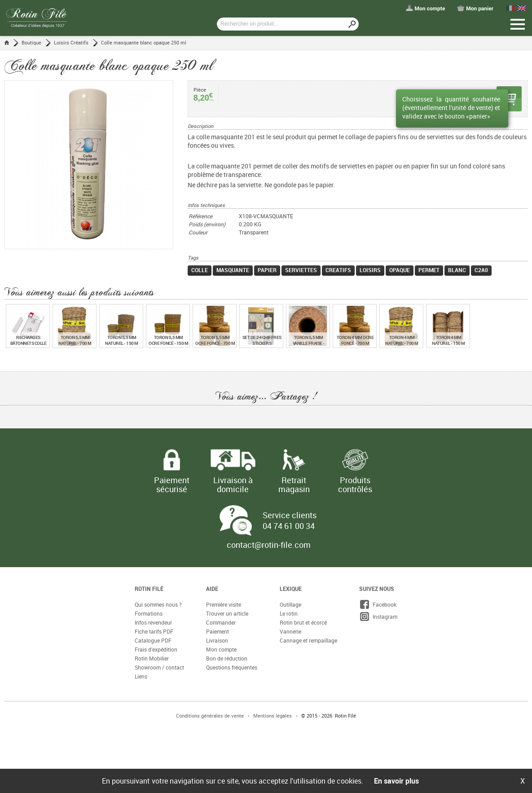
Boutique (31, 42)
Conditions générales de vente (210, 716)
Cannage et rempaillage (308, 640)
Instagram (378, 617)
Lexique (291, 589)
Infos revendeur (153, 622)
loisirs (370, 270)
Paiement (218, 631)
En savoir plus (396, 781)
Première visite (224, 604)
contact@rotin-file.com (269, 545)
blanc (457, 270)
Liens (141, 676)
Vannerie (290, 631)
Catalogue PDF (153, 640)
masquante (233, 270)
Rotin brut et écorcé (303, 622)
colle (200, 270)
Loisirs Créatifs (71, 42)
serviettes (301, 270)
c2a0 (481, 270)
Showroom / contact (159, 667)
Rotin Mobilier (152, 658)
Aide (212, 589)
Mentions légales (273, 716)
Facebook (378, 604)
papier (267, 270)
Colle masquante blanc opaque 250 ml (144, 42)
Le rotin (289, 613)
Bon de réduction (227, 658)
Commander (221, 622)
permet (429, 270)
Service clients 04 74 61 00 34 (290, 520)
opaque (400, 270)
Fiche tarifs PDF (154, 631)
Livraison (217, 640)
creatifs (338, 270)
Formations (149, 613)
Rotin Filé (149, 589)
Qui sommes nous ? (158, 604)
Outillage (290, 604)
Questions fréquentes (232, 667)
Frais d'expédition (156, 649)
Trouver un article (227, 613)
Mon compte (221, 649)
